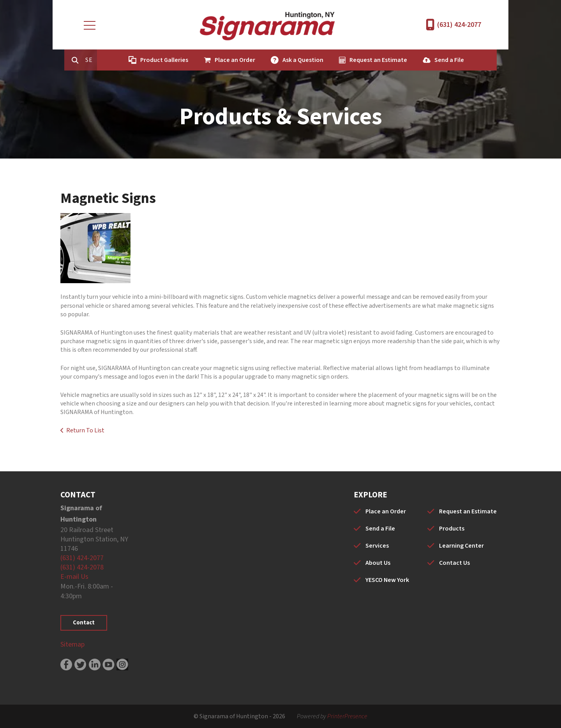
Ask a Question (297, 60)
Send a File (443, 60)
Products (452, 529)
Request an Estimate (372, 60)
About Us (378, 563)
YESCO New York (387, 580)
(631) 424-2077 (459, 25)
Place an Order (229, 60)
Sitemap (72, 644)
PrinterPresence (347, 716)
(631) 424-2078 (82, 567)
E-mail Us (74, 577)
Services (377, 546)
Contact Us (454, 563)
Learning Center (461, 546)
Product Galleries (158, 60)
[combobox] (87, 60)
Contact (84, 623)
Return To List (85, 430)
